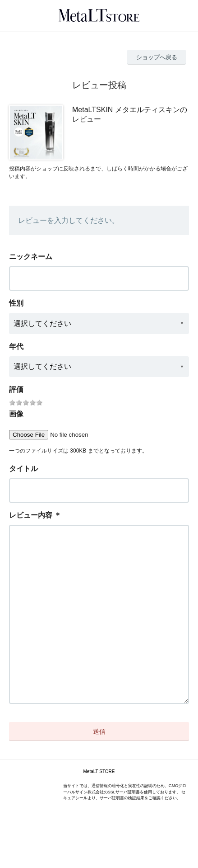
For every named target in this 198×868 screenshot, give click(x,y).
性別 (16, 303)
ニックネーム (31, 257)
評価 (16, 389)
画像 (16, 414)
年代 (16, 347)
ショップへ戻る (157, 57)
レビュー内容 (31, 515)
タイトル (23, 469)
